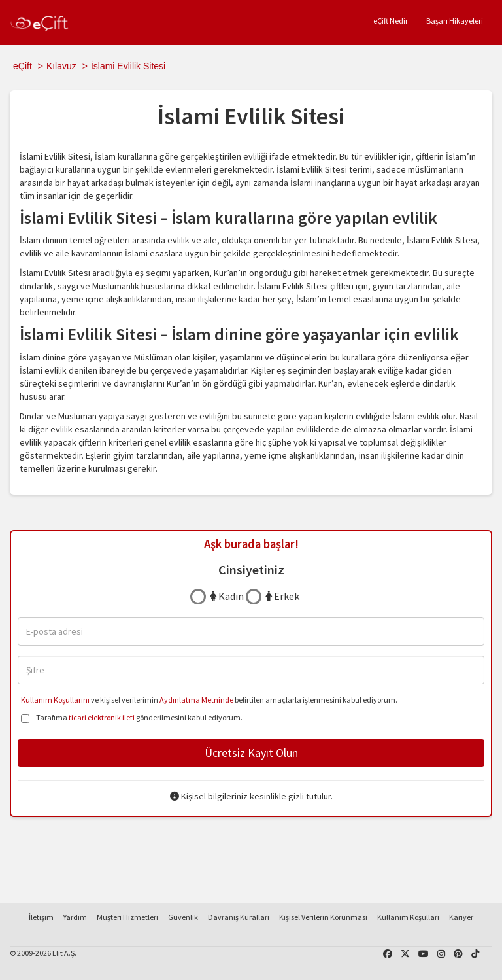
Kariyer (461, 917)
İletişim (41, 917)
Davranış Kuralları (239, 917)
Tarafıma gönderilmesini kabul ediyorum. (132, 719)
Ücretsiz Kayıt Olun (251, 753)
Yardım (75, 917)
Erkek (282, 596)
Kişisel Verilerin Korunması (323, 917)
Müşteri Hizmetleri (127, 917)
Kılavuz (61, 66)
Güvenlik (183, 917)
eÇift (23, 66)
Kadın (227, 596)
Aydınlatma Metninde (196, 700)
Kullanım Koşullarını (55, 700)
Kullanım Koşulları (408, 917)
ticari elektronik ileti (102, 717)
